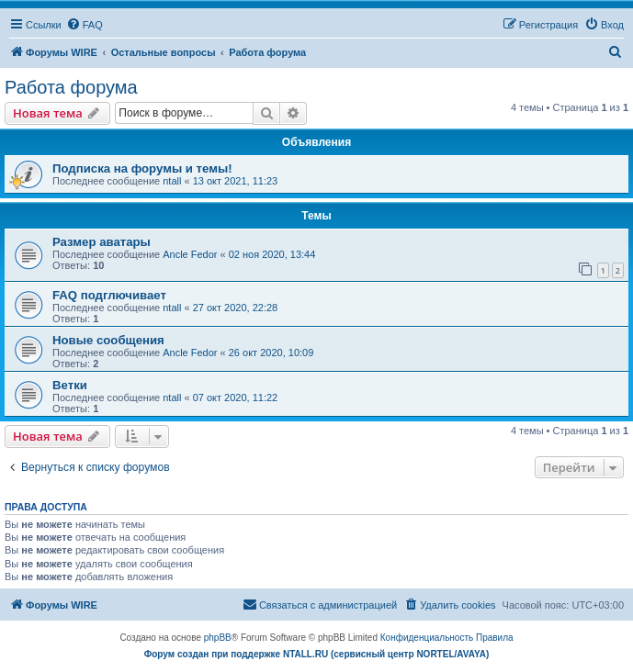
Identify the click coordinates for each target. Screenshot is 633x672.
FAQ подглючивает (109, 295)
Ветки (70, 385)
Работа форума (71, 87)
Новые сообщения (108, 340)
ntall (172, 181)
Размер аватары (102, 242)
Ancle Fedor (190, 254)
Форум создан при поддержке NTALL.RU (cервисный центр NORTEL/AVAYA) (317, 654)
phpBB (218, 638)
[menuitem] (85, 25)
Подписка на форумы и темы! (142, 168)
